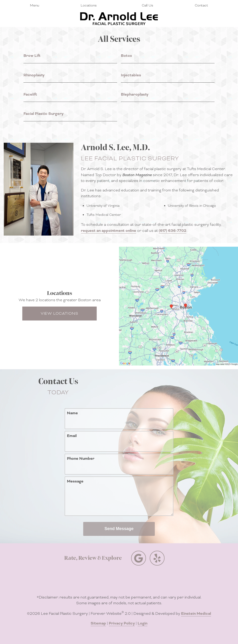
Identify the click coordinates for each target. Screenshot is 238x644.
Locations (89, 5)
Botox (126, 56)
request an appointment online (109, 231)
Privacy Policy (122, 623)
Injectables (131, 75)
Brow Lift (32, 56)
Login (142, 623)
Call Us (147, 5)
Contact (201, 5)
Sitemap (98, 623)
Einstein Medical (196, 614)
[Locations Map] (178, 306)
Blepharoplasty (135, 94)
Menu (35, 5)
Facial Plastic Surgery (43, 114)
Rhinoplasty (34, 75)
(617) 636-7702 (173, 231)
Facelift (30, 94)
